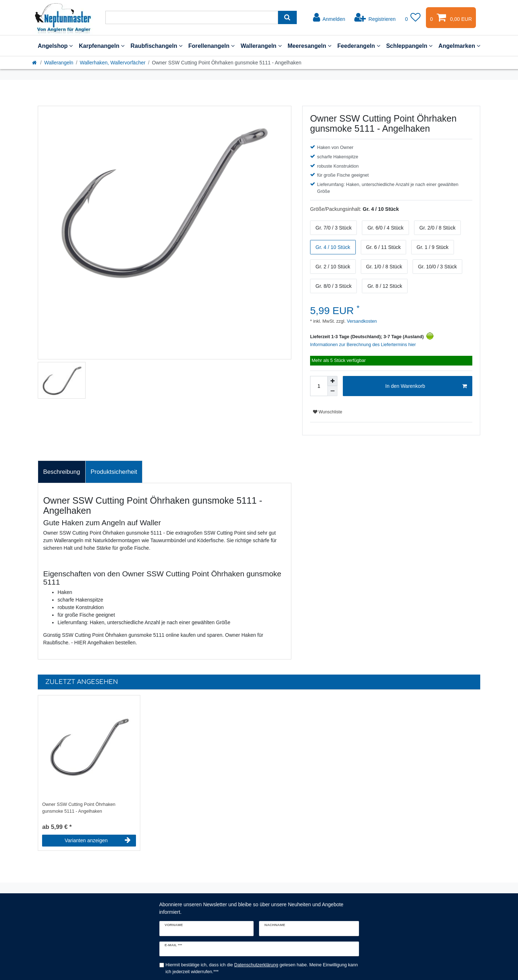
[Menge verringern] (332, 391)
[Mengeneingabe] (319, 386)
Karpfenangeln (102, 46)
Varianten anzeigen (98, 840)
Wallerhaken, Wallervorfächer (113, 63)
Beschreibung (62, 472)
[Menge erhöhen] (332, 381)
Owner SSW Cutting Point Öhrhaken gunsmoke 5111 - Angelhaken (79, 808)
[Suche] (287, 17)
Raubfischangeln (156, 46)
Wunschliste (328, 412)
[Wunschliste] (413, 18)
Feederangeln (359, 46)
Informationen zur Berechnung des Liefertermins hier (363, 345)
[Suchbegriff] (192, 17)
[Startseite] (35, 63)
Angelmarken (459, 46)
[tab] (62, 472)
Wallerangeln (261, 46)
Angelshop (55, 46)
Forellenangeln (211, 46)
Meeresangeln (309, 46)
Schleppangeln (409, 46)
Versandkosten (361, 321)
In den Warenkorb (426, 386)
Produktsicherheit (114, 472)
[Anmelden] (329, 18)
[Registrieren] (375, 18)
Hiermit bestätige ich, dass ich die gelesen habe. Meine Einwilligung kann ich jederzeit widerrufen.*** (262, 968)
